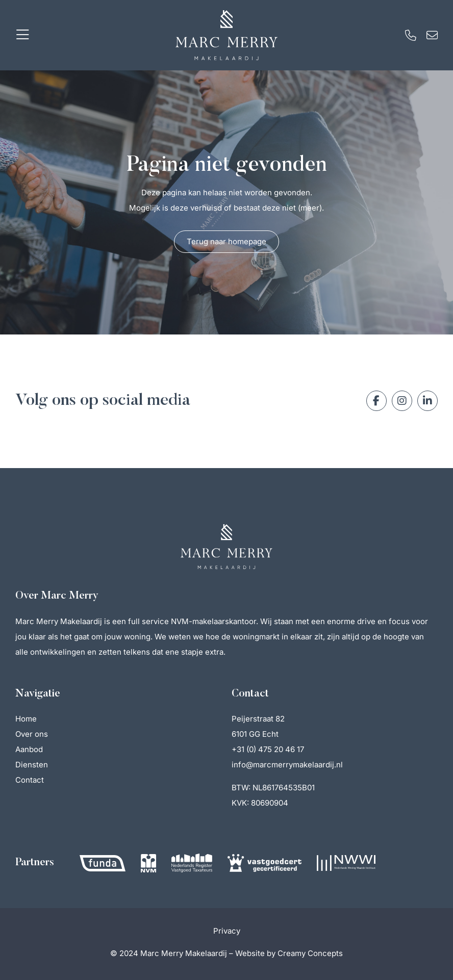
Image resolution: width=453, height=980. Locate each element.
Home (26, 719)
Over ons (32, 734)
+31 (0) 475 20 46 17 (268, 749)
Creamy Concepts (310, 953)
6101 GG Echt (255, 734)
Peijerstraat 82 (258, 719)
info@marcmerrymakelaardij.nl (287, 765)
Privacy (227, 931)
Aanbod (29, 749)
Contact (30, 780)
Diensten (32, 765)
